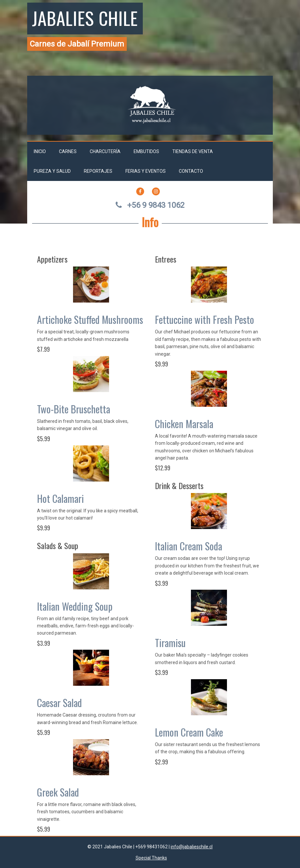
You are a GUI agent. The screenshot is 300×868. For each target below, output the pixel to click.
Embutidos (146, 151)
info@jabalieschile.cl (192, 847)
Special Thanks (151, 858)
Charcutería (105, 151)
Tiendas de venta (193, 151)
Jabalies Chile (85, 18)
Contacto (191, 171)
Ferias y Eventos (146, 171)
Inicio (40, 151)
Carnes (68, 151)
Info (150, 222)
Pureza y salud (52, 171)
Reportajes (98, 171)
